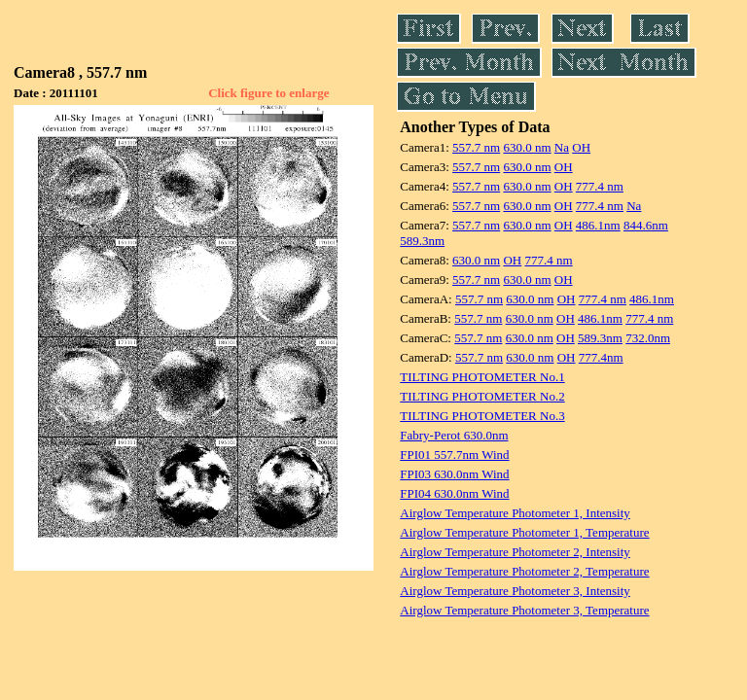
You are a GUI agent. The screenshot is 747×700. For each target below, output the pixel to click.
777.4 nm (600, 186)
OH (581, 147)
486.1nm (598, 225)
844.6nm (646, 225)
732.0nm (648, 338)
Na (562, 147)
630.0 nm (527, 147)
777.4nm (601, 357)
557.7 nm (476, 147)
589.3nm (422, 241)
